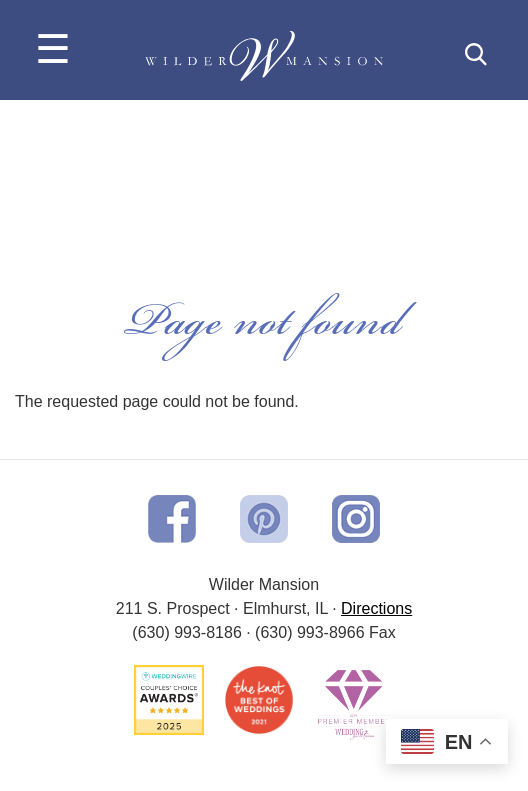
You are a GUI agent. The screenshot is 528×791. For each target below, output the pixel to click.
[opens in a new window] (172, 517)
